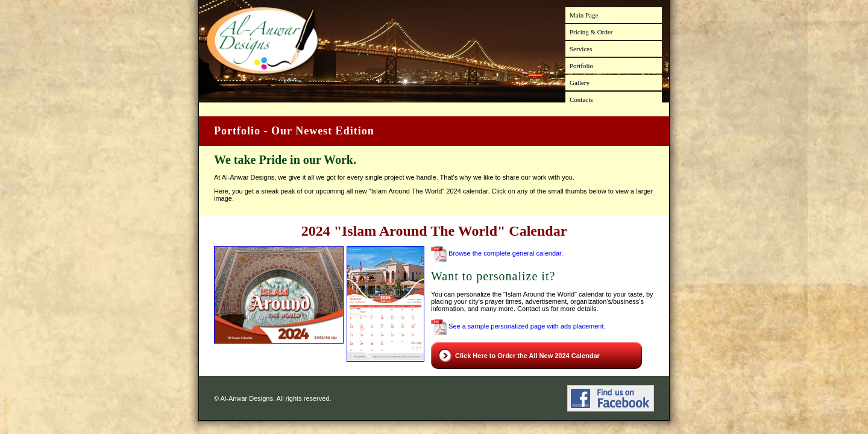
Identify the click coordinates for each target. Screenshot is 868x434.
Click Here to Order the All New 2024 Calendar (527, 356)
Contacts (581, 99)
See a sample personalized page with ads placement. (518, 326)
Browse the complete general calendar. (497, 253)
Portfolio (581, 66)
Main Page (584, 15)
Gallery (580, 83)
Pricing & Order (591, 32)
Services (581, 49)
